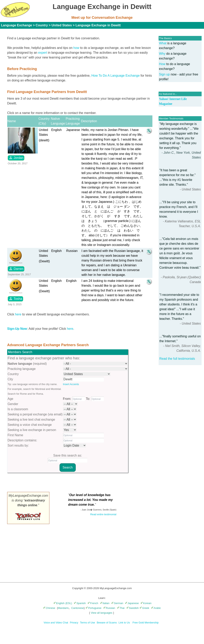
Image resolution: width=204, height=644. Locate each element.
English (59, 603)
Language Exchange (17, 25)
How (162, 64)
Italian (105, 603)
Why (162, 54)
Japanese (132, 603)
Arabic (156, 608)
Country (42, 25)
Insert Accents (71, 384)
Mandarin (63, 608)
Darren (16, 269)
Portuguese (93, 608)
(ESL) (69, 603)
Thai (121, 608)
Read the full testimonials (177, 359)
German (117, 603)
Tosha (15, 299)
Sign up (164, 74)
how (76, 48)
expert (43, 53)
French (93, 603)
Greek (144, 608)
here (18, 314)
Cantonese (78, 608)
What (163, 43)
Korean (146, 603)
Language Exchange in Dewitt (98, 25)
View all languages (102, 613)
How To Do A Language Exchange (116, 76)
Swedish (132, 608)
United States (62, 25)
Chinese (49, 608)
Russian (109, 608)
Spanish (80, 603)
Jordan (16, 158)
